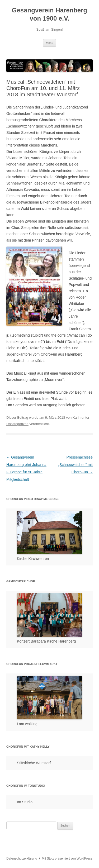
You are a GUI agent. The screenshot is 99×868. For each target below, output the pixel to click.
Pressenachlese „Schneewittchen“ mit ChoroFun (75, 465)
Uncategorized (17, 424)
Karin (77, 418)
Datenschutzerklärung (22, 858)
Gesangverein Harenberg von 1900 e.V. (49, 14)
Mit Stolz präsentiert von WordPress (67, 858)
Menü (50, 43)
